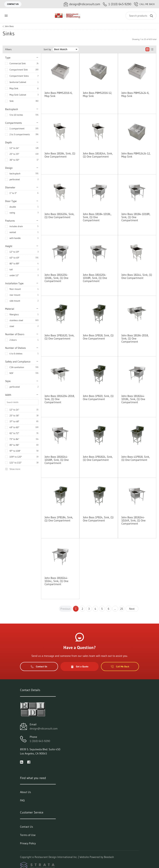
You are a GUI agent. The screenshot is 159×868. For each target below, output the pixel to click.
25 (122, 609)
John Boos (9, 26)
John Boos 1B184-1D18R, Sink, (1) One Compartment (136, 217)
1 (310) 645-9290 (40, 741)
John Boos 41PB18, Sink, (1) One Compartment (136, 458)
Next (132, 609)
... (115, 609)
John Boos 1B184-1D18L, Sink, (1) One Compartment (97, 217)
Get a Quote (80, 666)
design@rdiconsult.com (44, 728)
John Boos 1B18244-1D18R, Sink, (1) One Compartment (57, 460)
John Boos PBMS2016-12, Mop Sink (97, 94)
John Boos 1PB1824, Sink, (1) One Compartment (98, 458)
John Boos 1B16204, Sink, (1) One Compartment (59, 216)
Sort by (47, 49)
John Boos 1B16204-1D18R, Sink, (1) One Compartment (95, 278)
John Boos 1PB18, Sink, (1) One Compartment (98, 337)
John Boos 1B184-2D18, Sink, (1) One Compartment (135, 338)
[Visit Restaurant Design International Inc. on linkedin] (22, 762)
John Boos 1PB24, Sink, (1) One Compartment (98, 519)
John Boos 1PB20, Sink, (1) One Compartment (98, 397)
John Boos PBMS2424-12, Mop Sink (136, 155)
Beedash (109, 857)
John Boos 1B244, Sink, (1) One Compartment (137, 276)
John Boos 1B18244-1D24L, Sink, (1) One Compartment (56, 581)
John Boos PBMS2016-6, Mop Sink (59, 94)
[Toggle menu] (6, 16)
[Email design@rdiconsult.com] (82, 4)
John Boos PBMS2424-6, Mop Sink (135, 94)
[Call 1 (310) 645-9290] (117, 4)
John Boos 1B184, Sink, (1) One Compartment (60, 155)
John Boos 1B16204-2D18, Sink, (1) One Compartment (60, 399)
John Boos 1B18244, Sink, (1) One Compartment (98, 155)
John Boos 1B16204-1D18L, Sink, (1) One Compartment (56, 278)
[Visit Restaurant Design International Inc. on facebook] (29, 762)
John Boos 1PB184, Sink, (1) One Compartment (59, 519)
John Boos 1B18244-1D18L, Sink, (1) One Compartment (133, 399)
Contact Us (13, 4)
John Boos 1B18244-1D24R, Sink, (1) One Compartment (133, 520)
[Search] (141, 16)
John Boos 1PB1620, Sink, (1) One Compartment (59, 337)
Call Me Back (144, 4)
